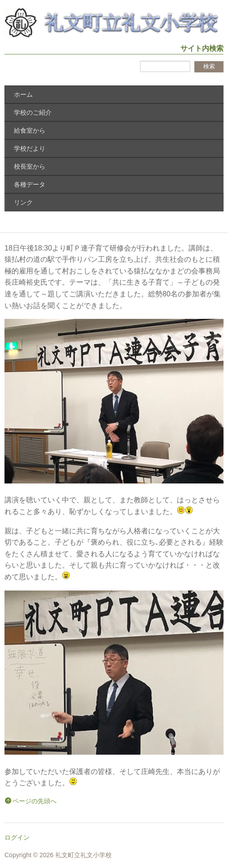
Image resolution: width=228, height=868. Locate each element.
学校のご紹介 (33, 112)
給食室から (30, 130)
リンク (23, 202)
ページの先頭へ (35, 801)
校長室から (30, 166)
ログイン (17, 837)
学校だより (30, 148)
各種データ (30, 184)
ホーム (23, 94)
